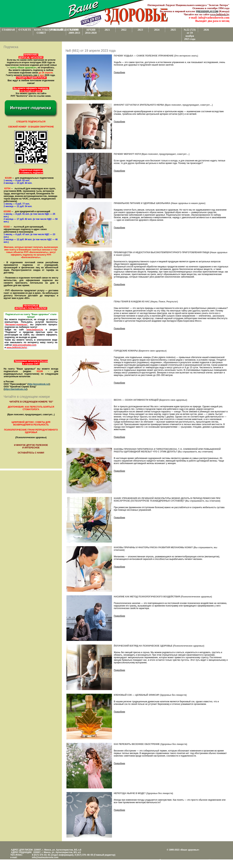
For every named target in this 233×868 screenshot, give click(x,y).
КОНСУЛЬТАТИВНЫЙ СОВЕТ (42, 31)
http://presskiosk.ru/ (38, 384)
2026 (206, 30)
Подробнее (119, 72)
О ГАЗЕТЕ (25, 30)
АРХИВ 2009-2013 (74, 31)
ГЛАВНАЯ (8, 30)
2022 (124, 30)
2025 (173, 30)
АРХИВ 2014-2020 (91, 31)
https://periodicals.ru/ (15, 389)
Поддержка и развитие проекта (175, 860)
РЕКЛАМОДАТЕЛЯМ (58, 30)
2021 (107, 30)
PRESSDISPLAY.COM (207, 11)
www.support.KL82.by (178, 863)
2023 (140, 30)
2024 (157, 30)
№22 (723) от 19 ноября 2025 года (190, 34)
